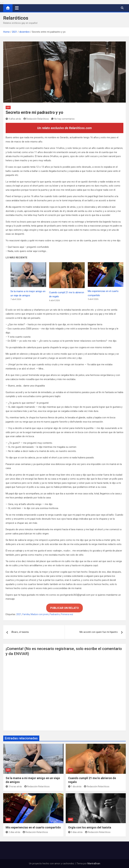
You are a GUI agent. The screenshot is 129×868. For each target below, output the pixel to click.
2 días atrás (13, 832)
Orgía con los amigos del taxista (90, 827)
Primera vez (67, 614)
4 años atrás (13, 119)
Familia (26, 614)
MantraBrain (94, 863)
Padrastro (55, 614)
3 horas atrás (14, 786)
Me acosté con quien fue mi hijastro (99, 632)
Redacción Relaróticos (36, 119)
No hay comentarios (64, 119)
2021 (19, 614)
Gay (8, 107)
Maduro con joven (40, 614)
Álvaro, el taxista (20, 632)
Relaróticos (16, 18)
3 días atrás (75, 832)
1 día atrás (75, 786)
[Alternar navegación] (17, 8)
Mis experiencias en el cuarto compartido (33, 827)
